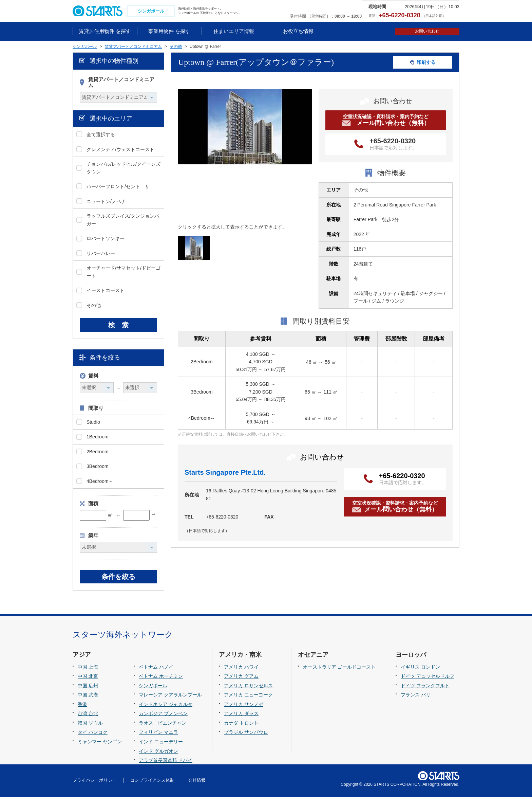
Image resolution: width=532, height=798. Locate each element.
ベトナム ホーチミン (161, 677)
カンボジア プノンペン (163, 714)
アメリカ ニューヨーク (248, 696)
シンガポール (153, 686)
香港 (82, 705)
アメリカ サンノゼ (244, 705)
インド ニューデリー (161, 742)
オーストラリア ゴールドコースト (339, 668)
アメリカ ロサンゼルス (248, 686)
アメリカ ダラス (241, 714)
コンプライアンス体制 (152, 781)
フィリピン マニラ (158, 733)
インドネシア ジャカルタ (166, 705)
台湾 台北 (88, 714)
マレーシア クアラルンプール (170, 696)
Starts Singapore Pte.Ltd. (225, 473)
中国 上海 (88, 668)
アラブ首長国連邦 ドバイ (166, 761)
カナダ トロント (241, 724)
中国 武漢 (88, 696)
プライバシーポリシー (95, 781)
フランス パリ (416, 696)
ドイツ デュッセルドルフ (427, 677)
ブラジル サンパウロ (246, 733)
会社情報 (197, 781)
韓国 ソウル (90, 724)
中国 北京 (88, 677)
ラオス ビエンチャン (163, 724)
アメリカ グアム (241, 677)
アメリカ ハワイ (241, 668)
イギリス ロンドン (420, 668)
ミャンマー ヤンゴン (100, 742)
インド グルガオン (158, 752)
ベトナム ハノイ (156, 668)
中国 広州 (88, 686)
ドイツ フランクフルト (425, 686)
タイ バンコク (93, 733)
